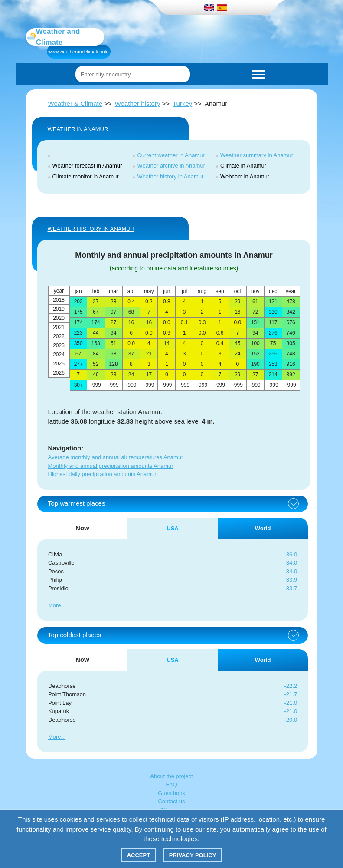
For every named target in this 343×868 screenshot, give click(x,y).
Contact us (171, 801)
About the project (171, 776)
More (55, 605)
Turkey (182, 104)
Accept (139, 855)
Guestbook (171, 793)
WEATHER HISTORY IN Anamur (91, 229)
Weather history (138, 104)
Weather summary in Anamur (257, 155)
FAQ (171, 784)
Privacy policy (193, 855)
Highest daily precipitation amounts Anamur (102, 474)
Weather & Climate (75, 104)
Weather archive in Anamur (171, 166)
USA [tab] (172, 528)
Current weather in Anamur (171, 155)
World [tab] (263, 528)
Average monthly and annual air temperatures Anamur (116, 457)
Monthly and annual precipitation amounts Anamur (111, 466)
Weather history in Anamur (170, 176)
